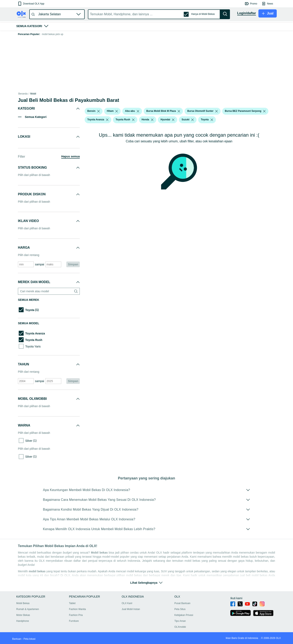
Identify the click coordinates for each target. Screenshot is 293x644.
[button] (31, 4)
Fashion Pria (76, 615)
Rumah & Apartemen (28, 609)
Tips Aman (180, 621)
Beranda (23, 94)
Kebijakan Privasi (184, 615)
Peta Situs (180, 609)
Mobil (33, 94)
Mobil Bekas (23, 603)
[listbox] (98, 111)
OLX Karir (127, 603)
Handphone (23, 621)
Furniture (74, 621)
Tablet (72, 603)
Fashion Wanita (77, 609)
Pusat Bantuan (182, 603)
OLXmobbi (180, 627)
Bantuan (17, 639)
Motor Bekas (23, 615)
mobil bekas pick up (52, 34)
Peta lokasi (29, 639)
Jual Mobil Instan (131, 609)
